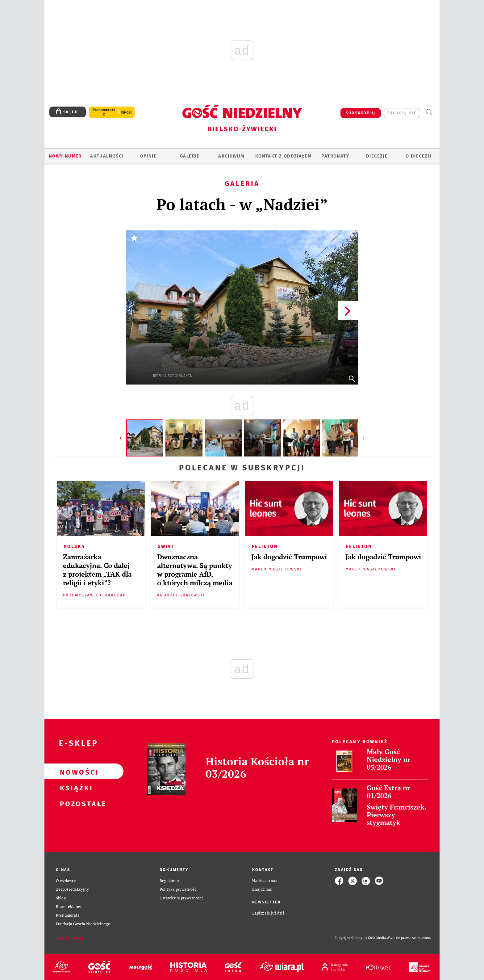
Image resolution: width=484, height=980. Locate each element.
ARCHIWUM (231, 156)
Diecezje (377, 156)
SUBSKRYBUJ (361, 113)
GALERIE (190, 156)
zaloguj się (402, 113)
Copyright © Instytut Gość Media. (361, 938)
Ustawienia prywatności (181, 898)
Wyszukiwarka (429, 112)
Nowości (74, 772)
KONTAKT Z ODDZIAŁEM (284, 156)
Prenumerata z (104, 112)
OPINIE (148, 156)
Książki (74, 787)
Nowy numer (65, 156)
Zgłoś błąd (70, 938)
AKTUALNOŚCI (107, 156)
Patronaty (335, 156)
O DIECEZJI (418, 156)
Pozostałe (74, 803)
